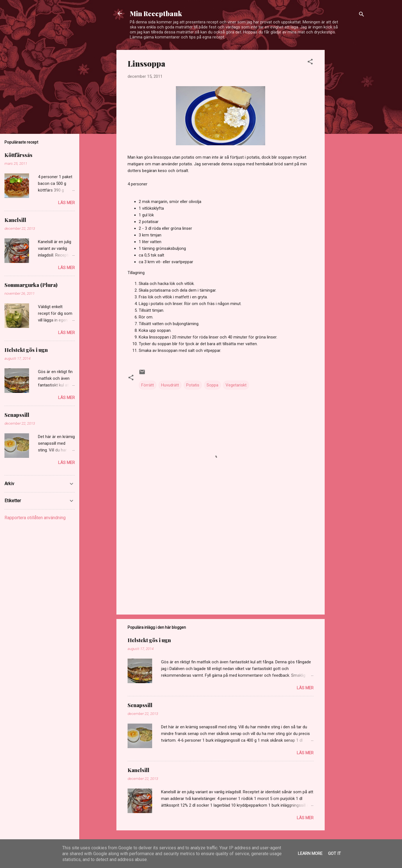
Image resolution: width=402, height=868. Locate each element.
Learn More (310, 854)
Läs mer (305, 688)
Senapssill (140, 705)
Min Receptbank (156, 13)
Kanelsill (138, 770)
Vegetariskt (236, 385)
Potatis (193, 385)
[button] (310, 63)
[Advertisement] (347, 134)
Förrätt (148, 385)
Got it (334, 854)
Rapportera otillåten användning (35, 518)
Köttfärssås (18, 155)
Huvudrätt (170, 385)
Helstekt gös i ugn (149, 640)
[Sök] (362, 15)
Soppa (212, 385)
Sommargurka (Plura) (31, 285)
